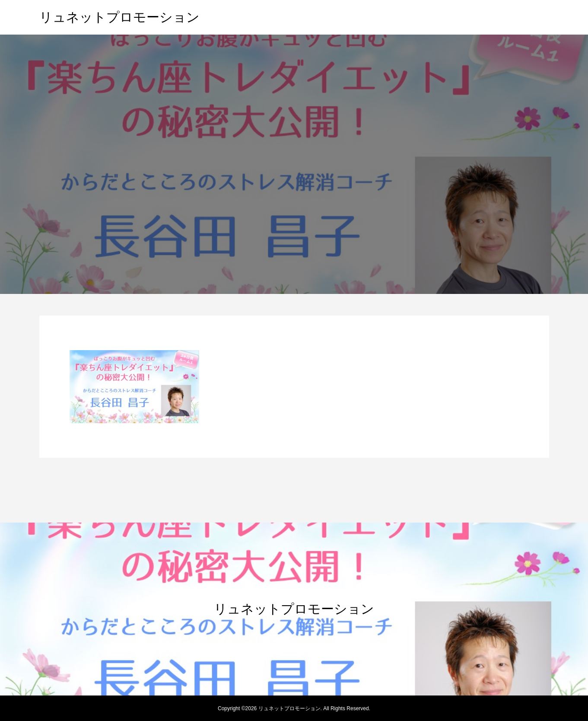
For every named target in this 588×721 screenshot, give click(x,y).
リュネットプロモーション (119, 17)
